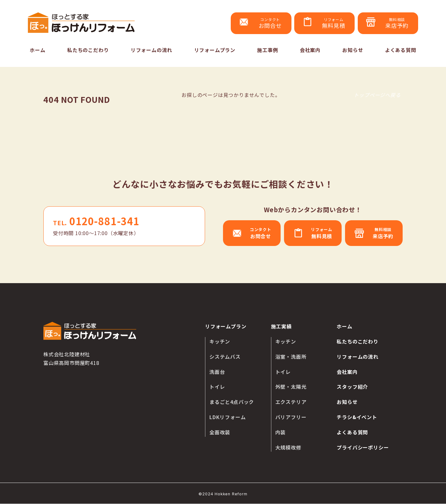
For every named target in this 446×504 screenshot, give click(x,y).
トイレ (217, 387)
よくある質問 (401, 50)
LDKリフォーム (227, 417)
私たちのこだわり (88, 50)
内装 (281, 432)
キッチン (220, 341)
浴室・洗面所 (291, 357)
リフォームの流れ (151, 50)
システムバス (225, 357)
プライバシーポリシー (363, 447)
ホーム (37, 50)
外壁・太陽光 (291, 387)
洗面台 (217, 372)
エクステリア (291, 402)
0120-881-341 (96, 221)
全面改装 (220, 432)
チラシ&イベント (357, 417)
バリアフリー (291, 417)
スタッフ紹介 (352, 387)
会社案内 (310, 50)
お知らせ (353, 50)
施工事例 (267, 50)
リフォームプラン (215, 50)
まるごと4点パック (232, 402)
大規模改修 (288, 447)
